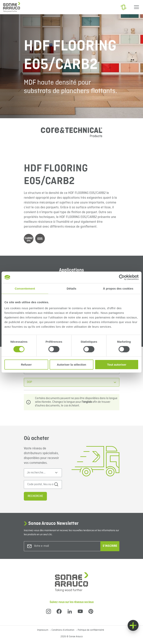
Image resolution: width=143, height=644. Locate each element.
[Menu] (136, 7)
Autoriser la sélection (72, 365)
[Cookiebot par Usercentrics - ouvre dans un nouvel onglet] (122, 277)
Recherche (35, 496)
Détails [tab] (71, 288)
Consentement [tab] (25, 288)
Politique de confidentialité (91, 630)
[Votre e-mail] (50, 546)
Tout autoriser (117, 365)
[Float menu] (133, 625)
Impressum (43, 630)
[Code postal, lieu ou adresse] (40, 484)
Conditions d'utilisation (63, 630)
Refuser (26, 365)
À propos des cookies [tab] (118, 288)
